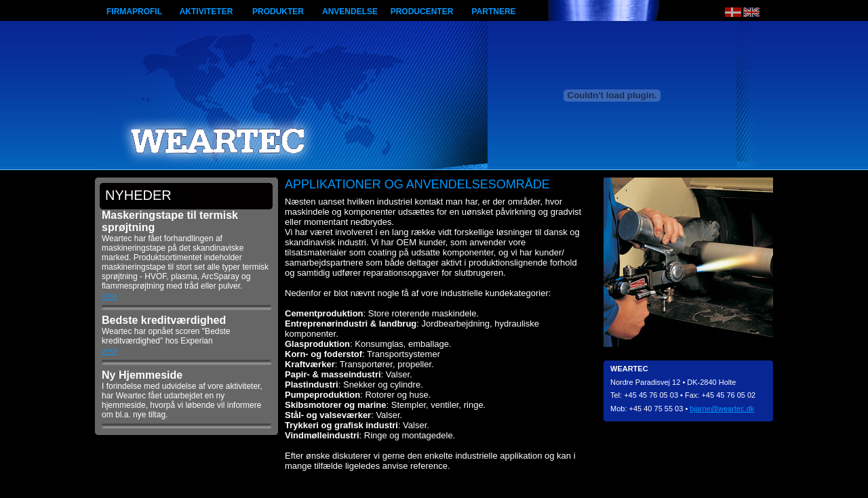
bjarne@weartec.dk (722, 409)
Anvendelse (350, 12)
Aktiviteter (206, 12)
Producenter (422, 12)
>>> (110, 296)
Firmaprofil (134, 12)
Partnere (493, 12)
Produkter (278, 12)
